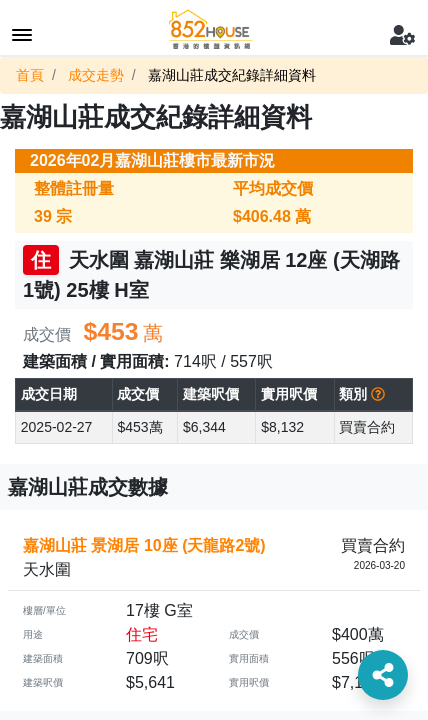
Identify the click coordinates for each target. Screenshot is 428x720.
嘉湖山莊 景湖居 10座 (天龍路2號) (144, 545)
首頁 (30, 75)
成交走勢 (96, 75)
